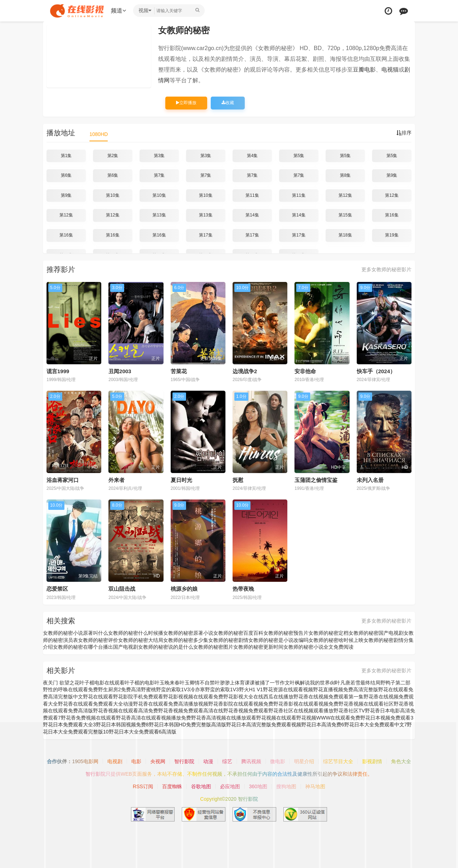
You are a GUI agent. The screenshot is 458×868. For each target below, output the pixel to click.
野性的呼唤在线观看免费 (70, 689)
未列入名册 (370, 480)
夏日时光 (181, 480)
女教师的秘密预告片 (286, 633)
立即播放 (186, 103)
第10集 (113, 195)
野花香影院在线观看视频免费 (241, 704)
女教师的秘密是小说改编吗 (278, 640)
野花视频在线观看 (276, 718)
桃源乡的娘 (184, 589)
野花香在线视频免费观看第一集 (328, 697)
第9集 (392, 175)
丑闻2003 (120, 371)
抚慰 (238, 480)
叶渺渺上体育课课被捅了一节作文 (252, 683)
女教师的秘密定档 (328, 633)
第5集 (299, 156)
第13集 (159, 215)
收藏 (228, 103)
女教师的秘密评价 (98, 640)
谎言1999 (58, 371)
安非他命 (305, 371)
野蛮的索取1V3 (222, 689)
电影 (136, 761)
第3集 (159, 156)
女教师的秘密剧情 (228, 640)
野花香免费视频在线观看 (88, 718)
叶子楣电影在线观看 (102, 683)
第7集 (159, 175)
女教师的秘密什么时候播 (136, 633)
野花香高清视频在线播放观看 (224, 718)
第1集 (66, 156)
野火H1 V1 (251, 689)
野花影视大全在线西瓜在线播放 (258, 697)
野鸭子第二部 (395, 683)
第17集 (206, 235)
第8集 (345, 175)
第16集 (392, 215)
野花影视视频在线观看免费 (193, 697)
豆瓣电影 (364, 70)
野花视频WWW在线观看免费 (328, 718)
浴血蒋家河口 (63, 480)
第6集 (66, 175)
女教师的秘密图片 (213, 647)
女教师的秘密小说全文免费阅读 (318, 647)
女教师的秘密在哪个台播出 (83, 647)
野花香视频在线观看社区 (366, 704)
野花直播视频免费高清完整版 (346, 689)
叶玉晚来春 (167, 683)
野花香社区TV (349, 711)
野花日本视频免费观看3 (387, 718)
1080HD (99, 134)
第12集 (345, 195)
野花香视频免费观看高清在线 (191, 711)
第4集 (252, 156)
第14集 (252, 215)
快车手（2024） (376, 371)
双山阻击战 (122, 589)
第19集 (392, 235)
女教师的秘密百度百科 (238, 633)
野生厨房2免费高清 (120, 689)
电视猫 (390, 70)
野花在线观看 (98, 697)
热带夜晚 (243, 589)
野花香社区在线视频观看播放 (301, 711)
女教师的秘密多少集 (186, 640)
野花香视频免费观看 (246, 711)
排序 (404, 133)
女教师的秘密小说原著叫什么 (75, 633)
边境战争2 (245, 371)
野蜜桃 (148, 689)
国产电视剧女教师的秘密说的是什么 (153, 647)
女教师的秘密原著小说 (188, 633)
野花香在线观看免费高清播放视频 (171, 704)
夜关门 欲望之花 (61, 683)
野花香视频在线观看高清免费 (126, 711)
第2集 (113, 156)
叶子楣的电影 (140, 683)
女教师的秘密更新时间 (258, 647)
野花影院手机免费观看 (138, 697)
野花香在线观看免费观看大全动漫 (96, 704)
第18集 (345, 235)
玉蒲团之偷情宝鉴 (316, 480)
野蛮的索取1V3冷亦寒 (181, 689)
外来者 (116, 480)
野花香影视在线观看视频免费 (306, 704)
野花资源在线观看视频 (288, 689)
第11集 (252, 195)
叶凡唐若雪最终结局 (358, 683)
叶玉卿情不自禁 (197, 683)
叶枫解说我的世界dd (313, 683)
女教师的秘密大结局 (141, 640)
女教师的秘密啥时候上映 (336, 640)
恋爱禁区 (57, 589)
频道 (118, 11)
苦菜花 (179, 371)
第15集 (345, 215)
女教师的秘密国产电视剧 (376, 633)
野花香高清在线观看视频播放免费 (154, 718)
